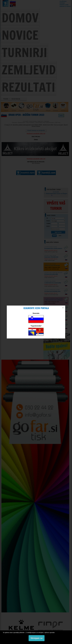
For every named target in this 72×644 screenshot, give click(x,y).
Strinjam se (37, 638)
